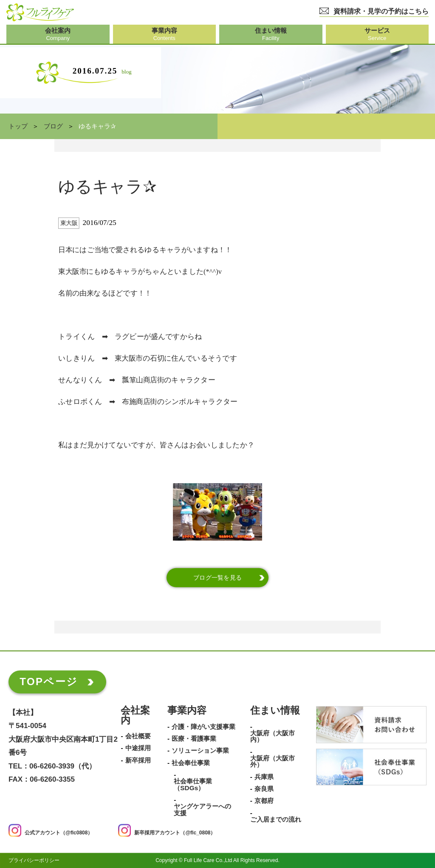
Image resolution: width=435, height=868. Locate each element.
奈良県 (264, 789)
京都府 (264, 801)
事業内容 (187, 711)
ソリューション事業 (200, 751)
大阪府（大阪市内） (273, 736)
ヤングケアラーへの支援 (202, 810)
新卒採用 (138, 760)
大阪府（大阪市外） (273, 761)
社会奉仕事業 (191, 763)
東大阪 (69, 223)
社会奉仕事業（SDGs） (193, 785)
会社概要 (138, 736)
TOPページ (49, 682)
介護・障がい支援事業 (203, 727)
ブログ (53, 126)
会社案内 (135, 716)
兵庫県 (264, 777)
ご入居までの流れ (276, 820)
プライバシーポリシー (34, 860)
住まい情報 (275, 711)
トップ (18, 126)
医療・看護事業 (194, 739)
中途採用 (138, 748)
